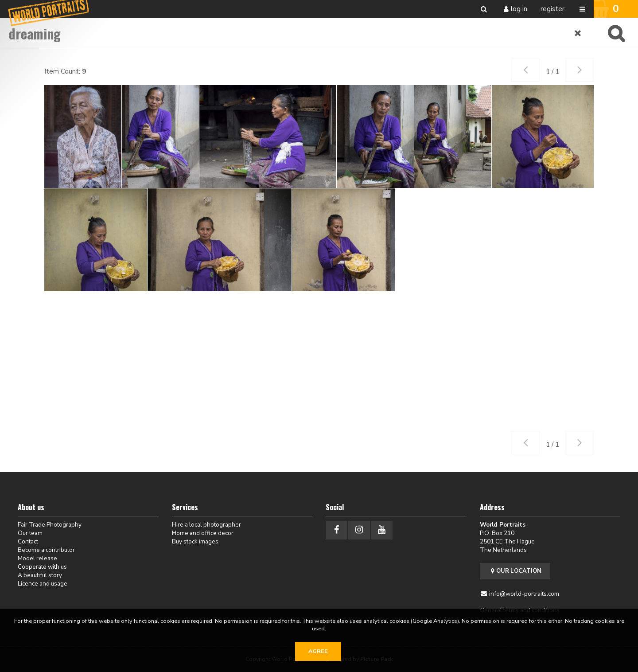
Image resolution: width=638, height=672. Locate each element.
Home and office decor (203, 533)
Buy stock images (195, 541)
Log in (519, 9)
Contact (28, 541)
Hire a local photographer (206, 525)
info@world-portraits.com (524, 594)
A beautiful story (40, 575)
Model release (37, 558)
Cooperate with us (42, 567)
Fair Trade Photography (50, 525)
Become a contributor (46, 550)
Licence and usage (43, 584)
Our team (30, 533)
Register (552, 9)
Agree (318, 651)
